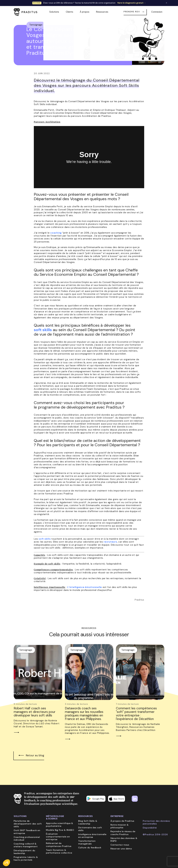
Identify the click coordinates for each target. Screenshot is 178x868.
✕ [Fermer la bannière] (166, 3)
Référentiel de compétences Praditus (59, 845)
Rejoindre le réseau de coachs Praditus (123, 833)
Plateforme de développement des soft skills (28, 824)
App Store (117, 799)
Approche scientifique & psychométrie (60, 825)
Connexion (157, 12)
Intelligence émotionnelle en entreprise (92, 836)
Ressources (102, 12)
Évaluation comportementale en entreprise (58, 837)
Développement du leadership (24, 852)
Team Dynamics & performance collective (59, 851)
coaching (56, 233)
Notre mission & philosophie (120, 826)
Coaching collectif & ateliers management (26, 845)
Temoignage (36, 25)
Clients (69, 12)
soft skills (43, 330)
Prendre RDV (132, 12)
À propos (85, 12)
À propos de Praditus (122, 821)
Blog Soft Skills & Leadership (88, 822)
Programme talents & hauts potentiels (26, 858)
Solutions (54, 12)
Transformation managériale (87, 842)
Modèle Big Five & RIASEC (60, 830)
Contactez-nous (120, 845)
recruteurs (110, 542)
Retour (154, 22)
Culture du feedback (90, 848)
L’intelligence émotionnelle (85, 587)
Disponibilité (150, 828)
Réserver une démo (121, 849)
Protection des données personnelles (156, 822)
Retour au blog (35, 755)
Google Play (96, 799)
